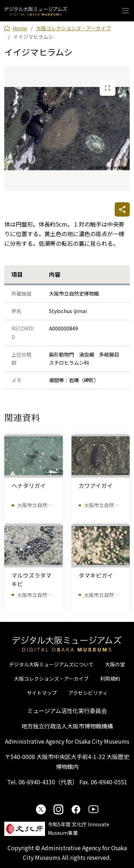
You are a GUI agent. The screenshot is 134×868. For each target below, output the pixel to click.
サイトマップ (42, 693)
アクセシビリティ (88, 693)
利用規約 (110, 679)
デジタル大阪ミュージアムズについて (51, 664)
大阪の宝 (115, 664)
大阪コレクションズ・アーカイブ (51, 679)
